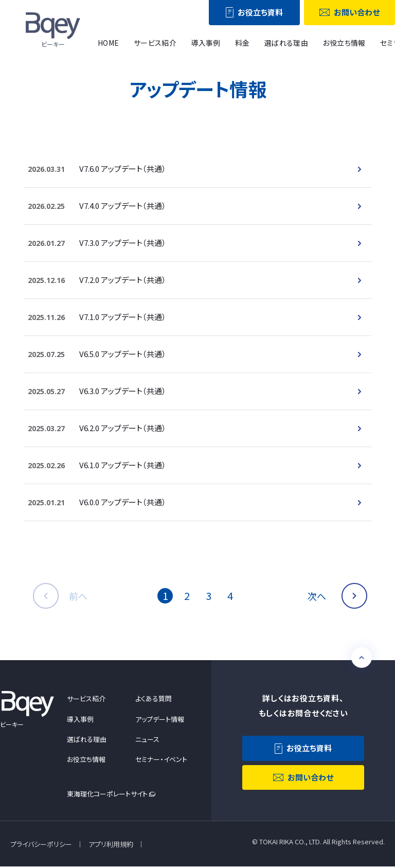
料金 (243, 43)
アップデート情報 (160, 720)
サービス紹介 (155, 43)
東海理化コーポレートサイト (107, 795)
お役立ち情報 (344, 43)
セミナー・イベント (161, 760)
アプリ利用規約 (111, 845)
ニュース (147, 740)
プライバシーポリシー (41, 845)
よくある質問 (154, 699)
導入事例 (206, 43)
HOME (109, 43)
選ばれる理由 (286, 43)
